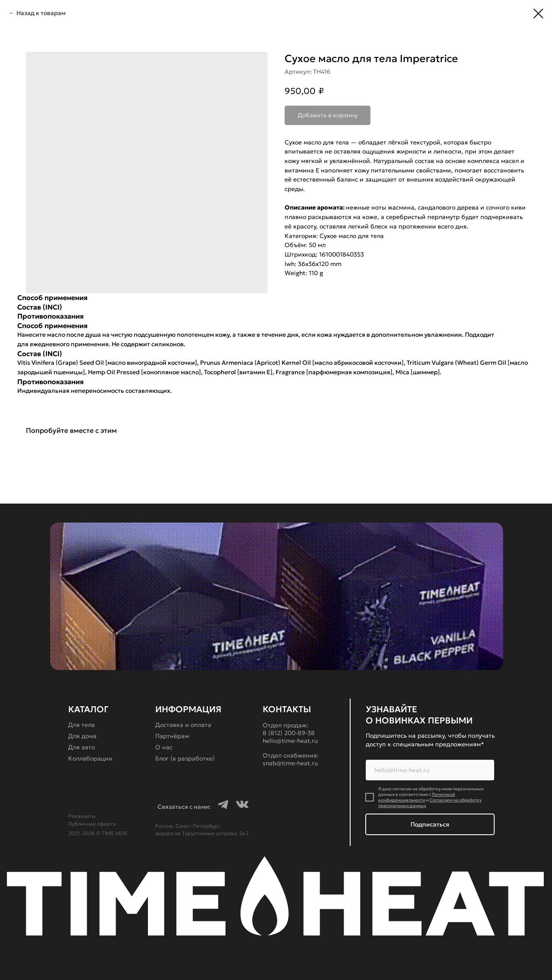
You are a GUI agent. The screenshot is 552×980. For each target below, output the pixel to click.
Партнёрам (172, 736)
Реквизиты (82, 816)
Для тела (82, 725)
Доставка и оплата (183, 725)
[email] (430, 770)
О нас (164, 747)
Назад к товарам (41, 13)
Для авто (82, 747)
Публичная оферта (92, 824)
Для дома (82, 736)
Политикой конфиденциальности (417, 797)
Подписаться (430, 824)
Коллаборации (90, 758)
